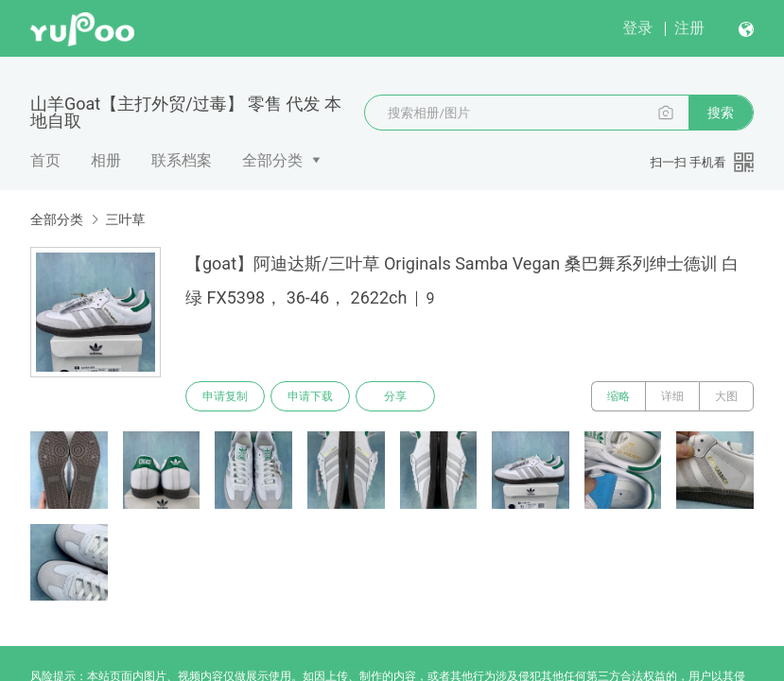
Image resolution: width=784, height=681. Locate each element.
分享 (395, 396)
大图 (726, 396)
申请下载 (310, 396)
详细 (672, 396)
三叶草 (125, 219)
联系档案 (182, 160)
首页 (45, 160)
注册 (689, 28)
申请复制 (225, 396)
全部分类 (272, 160)
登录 (637, 28)
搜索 (721, 113)
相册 (106, 160)
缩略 (618, 396)
